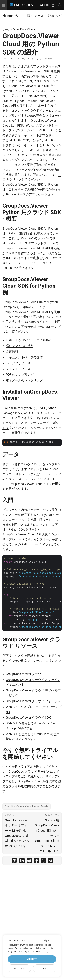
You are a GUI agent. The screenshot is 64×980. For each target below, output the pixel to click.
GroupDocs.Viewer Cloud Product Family (26, 806)
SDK (5, 101)
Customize (19, 968)
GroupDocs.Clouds (24, 29)
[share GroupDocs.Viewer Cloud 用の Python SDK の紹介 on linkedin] (22, 861)
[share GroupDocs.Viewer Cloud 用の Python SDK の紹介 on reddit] (29, 861)
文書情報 (12, 351)
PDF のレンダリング (20, 375)
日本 (44, 5)
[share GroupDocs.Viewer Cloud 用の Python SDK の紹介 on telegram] (51, 861)
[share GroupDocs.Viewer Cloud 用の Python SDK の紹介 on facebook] (36, 861)
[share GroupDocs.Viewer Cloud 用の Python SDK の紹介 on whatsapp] (44, 861)
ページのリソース (18, 363)
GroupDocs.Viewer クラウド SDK (28, 717)
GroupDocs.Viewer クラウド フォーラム (33, 701)
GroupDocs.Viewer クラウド (25, 674)
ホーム (6, 29)
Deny (45, 968)
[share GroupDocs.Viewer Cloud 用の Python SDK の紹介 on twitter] (15, 861)
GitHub (7, 268)
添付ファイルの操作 (20, 346)
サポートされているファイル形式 (29, 340)
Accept (32, 959)
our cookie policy (40, 952)
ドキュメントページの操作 (24, 357)
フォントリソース (18, 369)
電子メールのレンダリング (24, 380)
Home (8, 16)
